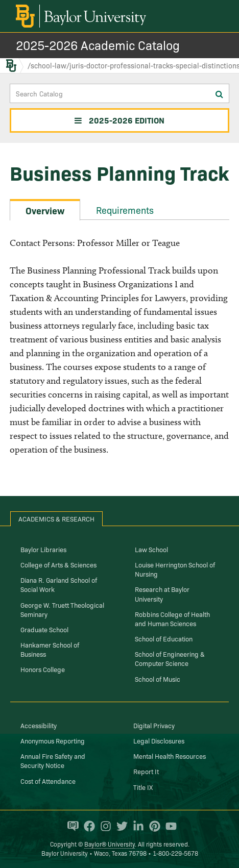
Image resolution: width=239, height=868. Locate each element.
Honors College (43, 669)
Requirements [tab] (125, 210)
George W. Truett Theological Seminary (62, 609)
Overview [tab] (45, 210)
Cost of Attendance (48, 781)
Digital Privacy (154, 725)
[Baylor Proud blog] (70, 826)
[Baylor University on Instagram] (103, 826)
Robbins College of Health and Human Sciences (172, 618)
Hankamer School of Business (50, 649)
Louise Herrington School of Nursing (175, 569)
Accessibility (39, 725)
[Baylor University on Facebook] (87, 826)
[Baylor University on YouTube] (169, 826)
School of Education (164, 638)
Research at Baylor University (162, 593)
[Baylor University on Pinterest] (152, 826)
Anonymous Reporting (53, 740)
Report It (146, 771)
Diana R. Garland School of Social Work (59, 584)
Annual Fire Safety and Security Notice (53, 760)
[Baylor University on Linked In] (136, 826)
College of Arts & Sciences (58, 564)
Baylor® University (110, 844)
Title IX (143, 787)
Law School (151, 549)
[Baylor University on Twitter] (119, 826)
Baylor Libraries (43, 549)
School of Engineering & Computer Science (170, 658)
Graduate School (44, 629)
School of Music (158, 679)
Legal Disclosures (159, 740)
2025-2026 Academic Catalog (98, 45)
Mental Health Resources (170, 756)
